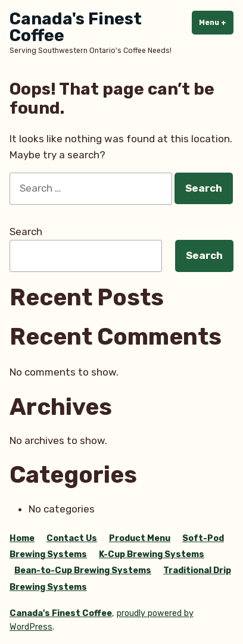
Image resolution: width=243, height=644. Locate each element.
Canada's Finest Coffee (76, 27)
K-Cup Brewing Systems (152, 554)
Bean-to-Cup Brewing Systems (83, 570)
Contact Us (72, 538)
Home (22, 538)
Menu (216, 22)
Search (26, 232)
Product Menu (140, 538)
